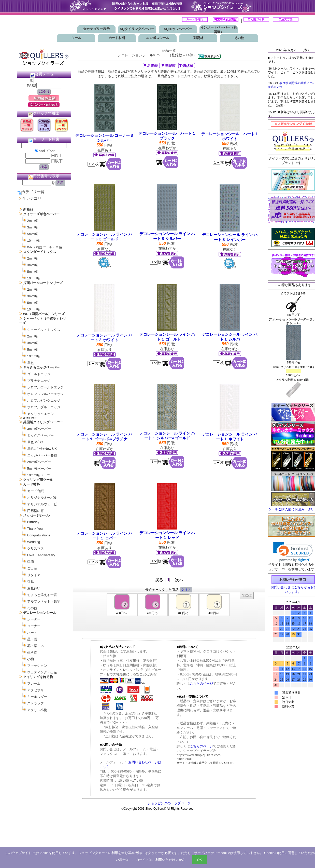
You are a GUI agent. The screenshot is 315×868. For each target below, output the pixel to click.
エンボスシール (158, 38)
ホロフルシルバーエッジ (45, 394)
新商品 (28, 209)
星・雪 (32, 639)
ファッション (37, 666)
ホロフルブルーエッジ (44, 407)
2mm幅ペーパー (39, 462)
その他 (239, 38)
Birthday (33, 522)
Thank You (35, 529)
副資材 (198, 38)
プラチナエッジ (39, 381)
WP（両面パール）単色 (45, 247)
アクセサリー (37, 690)
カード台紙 (35, 491)
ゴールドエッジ (39, 374)
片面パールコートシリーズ (43, 283)
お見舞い (34, 588)
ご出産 (32, 568)
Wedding (34, 542)
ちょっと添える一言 (42, 595)
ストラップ (35, 703)
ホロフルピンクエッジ (44, 401)
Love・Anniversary (41, 555)
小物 (31, 659)
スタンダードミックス (40, 252)
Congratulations (39, 535)
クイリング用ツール (38, 480)
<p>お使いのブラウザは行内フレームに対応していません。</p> (293, 674)
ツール (76, 38)
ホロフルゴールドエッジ (45, 387)
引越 (31, 582)
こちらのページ (201, 683)
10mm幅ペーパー (40, 475)
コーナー (34, 626)
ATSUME (30, 418)
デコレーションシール (40, 613)
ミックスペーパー (40, 435)
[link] (293, 552)
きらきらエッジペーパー (41, 367)
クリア (186, 590)
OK (199, 860)
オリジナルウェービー (44, 504)
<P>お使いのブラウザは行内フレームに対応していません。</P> (169, 612)
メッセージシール (36, 515)
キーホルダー (37, 697)
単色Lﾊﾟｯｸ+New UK (42, 449)
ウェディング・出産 (42, 672)
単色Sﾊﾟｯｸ (35, 442)
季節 (31, 562)
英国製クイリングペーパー (43, 422)
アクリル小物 (37, 710)
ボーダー (34, 619)
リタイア (34, 575)
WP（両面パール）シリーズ (44, 314)
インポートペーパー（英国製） (219, 30)
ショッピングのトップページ (169, 803)
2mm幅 (33, 221)
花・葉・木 (35, 646)
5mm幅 (33, 234)
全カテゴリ (32, 198)
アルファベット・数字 (44, 601)
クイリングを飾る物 (38, 677)
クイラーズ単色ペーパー (41, 214)
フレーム (34, 683)
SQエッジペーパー (178, 29)
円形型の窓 (35, 511)
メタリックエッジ (40, 414)
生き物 (32, 652)
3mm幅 (33, 227)
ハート (32, 633)
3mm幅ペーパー (39, 429)
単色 (31, 363)
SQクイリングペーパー (137, 29)
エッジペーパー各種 (42, 455)
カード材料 (117, 38)
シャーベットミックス (44, 330)
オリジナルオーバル (42, 498)
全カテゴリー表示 (96, 29)
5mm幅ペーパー (39, 469)
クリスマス (35, 548)
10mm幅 (33, 241)
